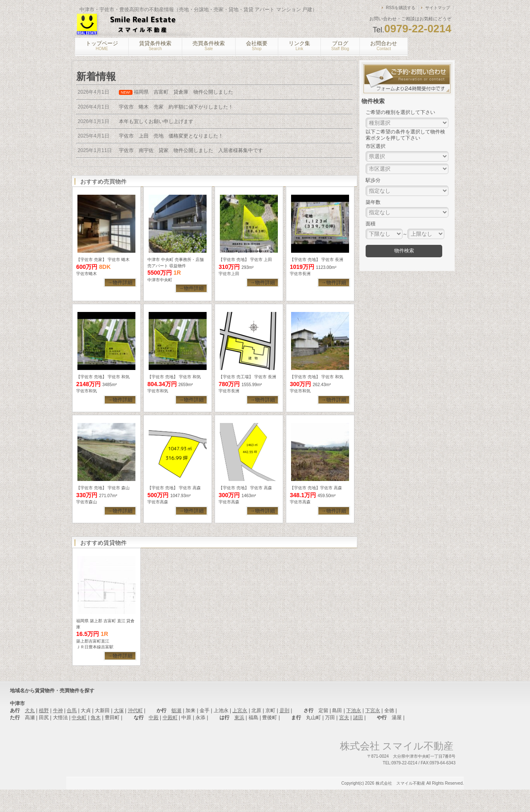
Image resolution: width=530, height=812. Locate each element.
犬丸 (30, 733)
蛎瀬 (176, 733)
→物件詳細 (120, 283)
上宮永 (240, 733)
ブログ (340, 46)
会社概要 (257, 46)
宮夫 (344, 740)
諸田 (358, 740)
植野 (44, 733)
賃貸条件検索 (155, 46)
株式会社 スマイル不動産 (400, 806)
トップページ (102, 46)
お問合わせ (384, 46)
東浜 (239, 740)
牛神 (58, 733)
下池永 (354, 733)
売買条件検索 (209, 46)
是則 (284, 733)
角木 (96, 740)
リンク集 (299, 46)
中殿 (154, 740)
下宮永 (373, 733)
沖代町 (135, 733)
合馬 (72, 733)
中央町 (79, 740)
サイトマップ (438, 8)
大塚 (119, 733)
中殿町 (170, 740)
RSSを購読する (401, 8)
